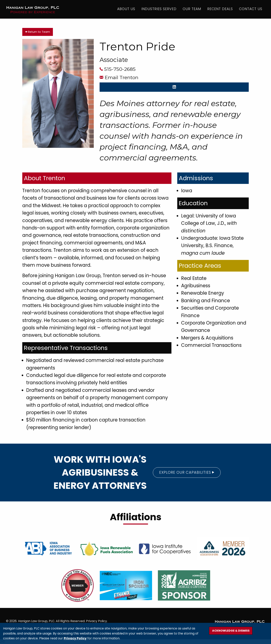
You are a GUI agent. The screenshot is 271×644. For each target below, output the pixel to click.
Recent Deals (219, 10)
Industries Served (158, 10)
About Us (126, 10)
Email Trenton (121, 77)
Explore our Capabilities (187, 472)
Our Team (191, 10)
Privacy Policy (75, 638)
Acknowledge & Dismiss (231, 631)
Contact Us (250, 10)
